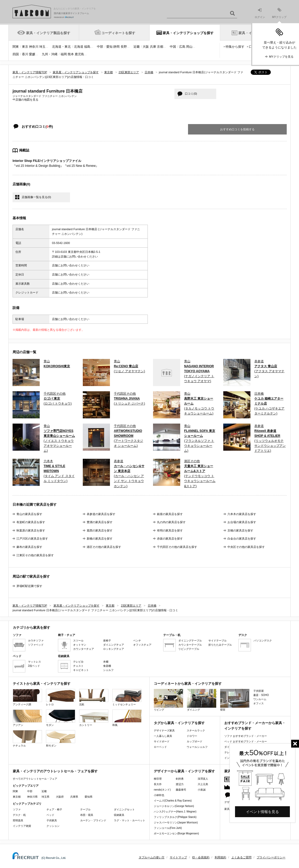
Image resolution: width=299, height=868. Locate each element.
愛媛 (32, 54)
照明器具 (18, 820)
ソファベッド (36, 645)
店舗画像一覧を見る (36, 197)
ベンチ (137, 641)
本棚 (106, 662)
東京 (25, 47)
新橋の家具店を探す (100, 539)
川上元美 (203, 784)
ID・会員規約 (201, 857)
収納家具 (119, 815)
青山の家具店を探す (29, 514)
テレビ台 (78, 662)
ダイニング (202, 700)
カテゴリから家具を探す (31, 628)
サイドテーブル (218, 641)
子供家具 (52, 820)
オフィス (259, 703)
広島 (182, 47)
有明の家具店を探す (170, 530)
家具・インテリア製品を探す (48, 33)
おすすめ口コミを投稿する (237, 129)
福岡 (64, 54)
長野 (124, 47)
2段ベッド (34, 666)
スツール (78, 641)
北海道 (79, 47)
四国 (16, 54)
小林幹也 (159, 795)
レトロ (61, 697)
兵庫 (153, 47)
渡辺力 (180, 784)
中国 (173, 47)
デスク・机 (19, 815)
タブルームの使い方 (152, 857)
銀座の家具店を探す (170, 514)
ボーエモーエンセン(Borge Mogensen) (176, 833)
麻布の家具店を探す (29, 547)
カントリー (94, 718)
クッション (53, 826)
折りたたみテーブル (220, 645)
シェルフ (108, 670)
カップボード (195, 741)
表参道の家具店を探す (101, 514)
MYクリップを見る (281, 57)
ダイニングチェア (114, 645)
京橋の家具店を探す (240, 530)
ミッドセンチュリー (127, 697)
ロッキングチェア (114, 649)
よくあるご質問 (241, 857)
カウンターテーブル (190, 645)
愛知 (109, 47)
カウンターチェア (84, 649)
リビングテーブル (189, 649)
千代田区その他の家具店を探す (177, 547)
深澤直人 (203, 779)
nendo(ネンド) (162, 790)
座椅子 (107, 641)
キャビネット (81, 670)
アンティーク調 (27, 697)
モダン (61, 718)
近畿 (137, 47)
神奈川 (34, 47)
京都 (160, 47)
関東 (16, 47)
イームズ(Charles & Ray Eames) (173, 801)
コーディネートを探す (118, 33)
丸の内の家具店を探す (171, 522)
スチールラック (196, 731)
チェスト (78, 666)
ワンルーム (260, 699)
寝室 (235, 700)
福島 (87, 47)
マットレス (34, 662)
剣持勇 (180, 779)
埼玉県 (45, 797)
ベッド (50, 815)
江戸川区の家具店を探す (32, 539)
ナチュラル (27, 739)
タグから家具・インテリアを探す (179, 723)
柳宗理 (158, 779)
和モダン (61, 739)
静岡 (116, 47)
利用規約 (220, 857)
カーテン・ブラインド (93, 820)
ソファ (17, 809)
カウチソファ (36, 641)
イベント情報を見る (262, 812)
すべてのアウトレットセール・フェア (35, 779)
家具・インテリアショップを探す (188, 33)
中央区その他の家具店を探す (246, 547)
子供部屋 (259, 691)
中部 (100, 47)
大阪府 (60, 797)
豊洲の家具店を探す (100, 522)
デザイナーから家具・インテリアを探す (184, 771)
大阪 (146, 47)
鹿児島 (79, 54)
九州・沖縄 (50, 54)
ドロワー (192, 736)
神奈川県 (32, 797)
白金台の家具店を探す (242, 539)
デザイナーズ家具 (164, 731)
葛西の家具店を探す (100, 530)
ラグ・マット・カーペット (130, 820)
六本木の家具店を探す (242, 514)
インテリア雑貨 (22, 826)
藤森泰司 (181, 790)
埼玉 (42, 47)
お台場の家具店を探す (242, 522)
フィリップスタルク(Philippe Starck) (175, 817)
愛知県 (89, 797)
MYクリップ (279, 13)
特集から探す (235, 47)
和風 (127, 718)
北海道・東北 (61, 47)
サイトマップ (178, 857)
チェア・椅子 (54, 809)
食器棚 (107, 666)
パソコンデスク (263, 641)
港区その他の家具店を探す (104, 547)
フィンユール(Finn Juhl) (168, 828)
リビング (168, 700)
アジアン (27, 718)
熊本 (71, 54)
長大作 (158, 784)
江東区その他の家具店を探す (35, 555)
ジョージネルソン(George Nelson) (174, 806)
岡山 (189, 47)
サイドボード (162, 741)
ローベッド (160, 747)
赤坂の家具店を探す (170, 539)
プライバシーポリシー (271, 857)
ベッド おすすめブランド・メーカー (246, 741)
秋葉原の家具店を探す (31, 530)
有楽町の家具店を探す (31, 522)
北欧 (94, 697)
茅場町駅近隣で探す (29, 586)
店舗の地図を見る (27, 99)
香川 (25, 54)
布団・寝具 (87, 815)
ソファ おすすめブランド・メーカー (246, 736)
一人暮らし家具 (163, 736)
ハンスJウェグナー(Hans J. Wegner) (175, 812)
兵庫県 (74, 797)
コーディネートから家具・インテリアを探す (188, 684)
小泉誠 (202, 790)
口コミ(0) (191, 94)
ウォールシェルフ (197, 747)
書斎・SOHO (261, 695)
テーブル (85, 809)
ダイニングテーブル (190, 641)
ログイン (260, 13)
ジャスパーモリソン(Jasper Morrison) (176, 823)
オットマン (80, 645)
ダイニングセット (124, 809)
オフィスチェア (142, 645)
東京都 (17, 797)
